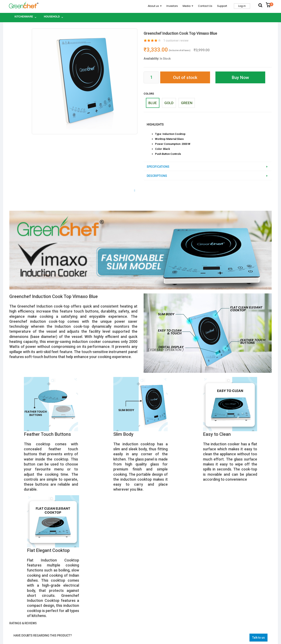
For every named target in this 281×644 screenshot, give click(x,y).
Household (52, 17)
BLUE (153, 103)
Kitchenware (24, 17)
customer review (176, 41)
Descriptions (157, 176)
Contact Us (205, 6)
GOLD (169, 103)
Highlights (155, 124)
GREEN (187, 103)
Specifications (158, 167)
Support (222, 6)
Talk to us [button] (258, 638)
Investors (172, 6)
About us (155, 6)
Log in (242, 6)
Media (188, 6)
